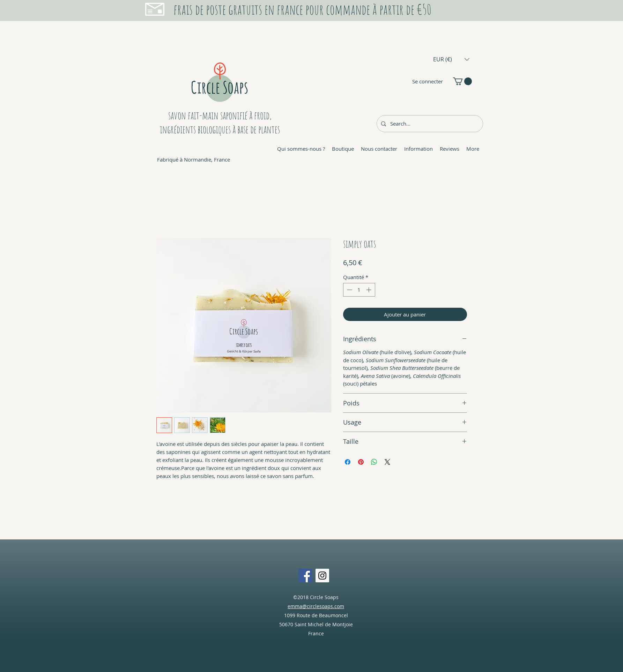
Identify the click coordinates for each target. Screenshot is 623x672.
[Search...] (429, 124)
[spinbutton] (359, 290)
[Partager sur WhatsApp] (374, 462)
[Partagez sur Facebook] (348, 462)
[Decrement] (349, 290)
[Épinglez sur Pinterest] (361, 462)
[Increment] (369, 290)
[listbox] (451, 59)
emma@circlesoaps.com (316, 606)
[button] (451, 59)
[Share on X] (387, 462)
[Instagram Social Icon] (322, 576)
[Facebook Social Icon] (305, 576)
